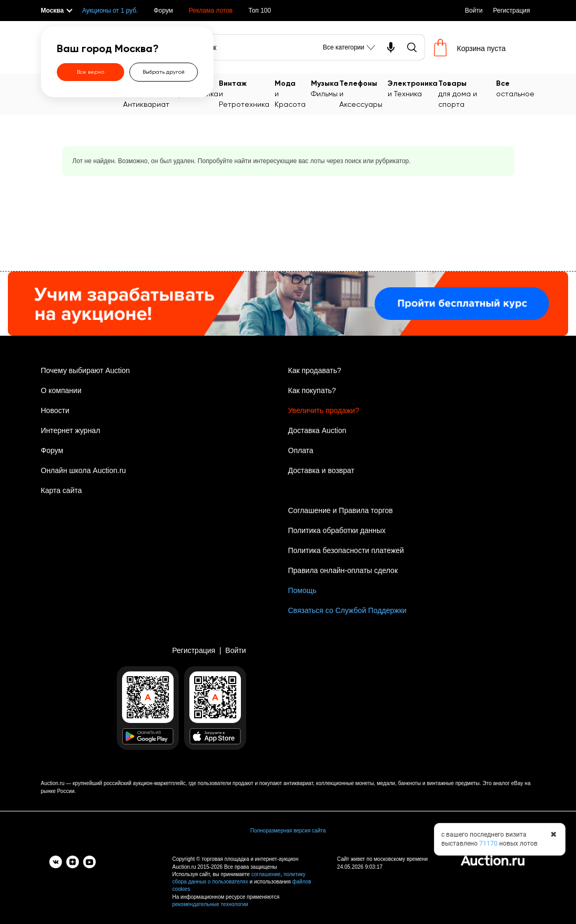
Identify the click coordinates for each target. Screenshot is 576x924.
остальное (515, 88)
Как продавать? (315, 370)
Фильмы (325, 88)
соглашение (266, 874)
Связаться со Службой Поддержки (347, 610)
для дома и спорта (467, 93)
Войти (474, 11)
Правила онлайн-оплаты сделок (343, 570)
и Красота (292, 93)
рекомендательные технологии (210, 904)
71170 (488, 843)
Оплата (301, 450)
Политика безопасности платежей (346, 550)
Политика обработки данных (337, 530)
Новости (55, 410)
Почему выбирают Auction (85, 370)
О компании (61, 390)
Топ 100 (260, 11)
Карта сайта (62, 490)
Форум (163, 11)
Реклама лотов (211, 11)
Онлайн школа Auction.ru (84, 470)
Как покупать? (312, 390)
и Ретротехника (246, 93)
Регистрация (511, 11)
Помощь (302, 590)
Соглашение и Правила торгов (341, 510)
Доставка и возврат (321, 470)
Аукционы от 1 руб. (110, 11)
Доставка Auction (317, 430)
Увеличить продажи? (324, 410)
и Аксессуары (363, 93)
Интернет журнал (71, 430)
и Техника (413, 88)
